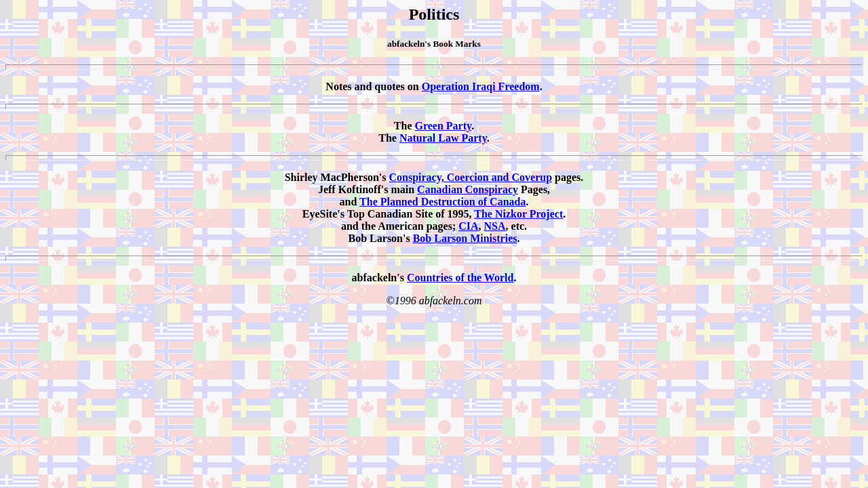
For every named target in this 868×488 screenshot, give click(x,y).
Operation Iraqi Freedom (481, 86)
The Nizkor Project (518, 214)
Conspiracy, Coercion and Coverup (470, 177)
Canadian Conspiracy (468, 189)
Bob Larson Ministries (465, 238)
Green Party (443, 126)
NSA (495, 226)
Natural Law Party (443, 138)
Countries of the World (460, 278)
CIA (468, 226)
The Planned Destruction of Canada (442, 202)
